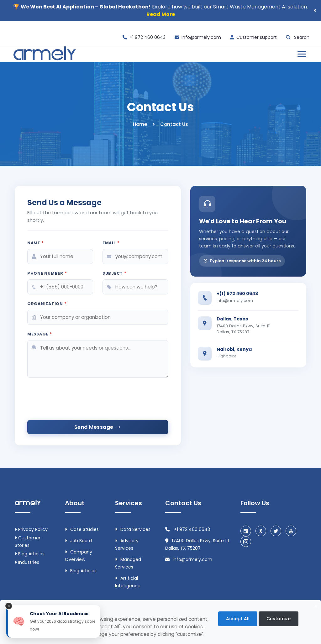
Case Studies (82, 529)
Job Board (78, 541)
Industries (27, 562)
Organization (47, 304)
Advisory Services (127, 544)
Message (40, 334)
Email (111, 243)
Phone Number (47, 273)
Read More (161, 14)
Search (302, 37)
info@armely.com (201, 37)
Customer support (257, 37)
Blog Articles (30, 554)
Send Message (98, 427)
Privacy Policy (31, 529)
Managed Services (128, 563)
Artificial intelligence (128, 582)
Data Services (133, 529)
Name (36, 243)
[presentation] (75, 403)
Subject (115, 273)
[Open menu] (302, 54)
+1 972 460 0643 (147, 37)
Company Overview (79, 556)
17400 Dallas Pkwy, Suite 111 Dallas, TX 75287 (197, 544)
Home (140, 124)
